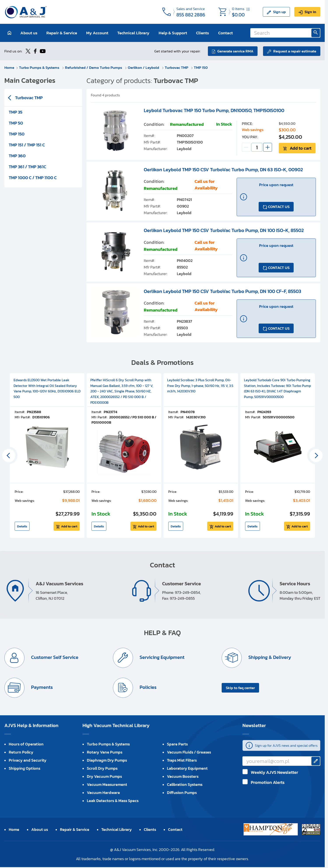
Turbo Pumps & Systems (40, 68)
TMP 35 (16, 112)
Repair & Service (62, 33)
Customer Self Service (54, 657)
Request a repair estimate (295, 51)
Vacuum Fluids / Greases (189, 752)
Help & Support (173, 33)
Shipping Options (25, 768)
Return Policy (21, 752)
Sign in (310, 12)
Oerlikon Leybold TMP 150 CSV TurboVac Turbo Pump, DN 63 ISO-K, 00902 (223, 170)
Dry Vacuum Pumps (104, 776)
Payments (41, 687)
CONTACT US (279, 207)
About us (29, 33)
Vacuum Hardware (103, 793)
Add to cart (301, 148)
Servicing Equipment (161, 657)
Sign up (279, 12)
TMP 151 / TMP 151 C (27, 145)
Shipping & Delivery (269, 657)
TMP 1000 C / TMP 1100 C (33, 178)
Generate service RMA (235, 51)
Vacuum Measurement (107, 784)
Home (9, 68)
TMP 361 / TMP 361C (27, 167)
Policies (147, 687)
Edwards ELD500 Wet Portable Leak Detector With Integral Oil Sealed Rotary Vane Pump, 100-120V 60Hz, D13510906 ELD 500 (47, 388)
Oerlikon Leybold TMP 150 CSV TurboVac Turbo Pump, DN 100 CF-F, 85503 (223, 291)
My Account (97, 33)
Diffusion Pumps (182, 793)
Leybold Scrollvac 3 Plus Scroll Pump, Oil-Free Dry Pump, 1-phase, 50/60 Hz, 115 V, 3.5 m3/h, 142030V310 (200, 385)
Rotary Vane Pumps (105, 752)
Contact (225, 33)
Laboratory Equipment (187, 768)
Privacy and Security (28, 760)
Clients (203, 33)
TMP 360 (17, 156)
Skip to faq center (240, 688)
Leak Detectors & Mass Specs (113, 801)
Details (22, 526)
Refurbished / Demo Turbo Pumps (94, 68)
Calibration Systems (185, 784)
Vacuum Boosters (183, 776)
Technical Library (133, 33)
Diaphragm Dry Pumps (107, 760)
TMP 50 (16, 123)
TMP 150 (201, 68)
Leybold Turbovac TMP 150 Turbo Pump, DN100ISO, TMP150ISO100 (214, 110)
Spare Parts (177, 744)
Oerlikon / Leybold (144, 68)
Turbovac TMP (177, 68)
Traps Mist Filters (182, 760)
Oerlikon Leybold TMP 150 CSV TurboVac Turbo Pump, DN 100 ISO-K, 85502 (224, 230)
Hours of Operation (26, 744)
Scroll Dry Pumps (102, 768)
